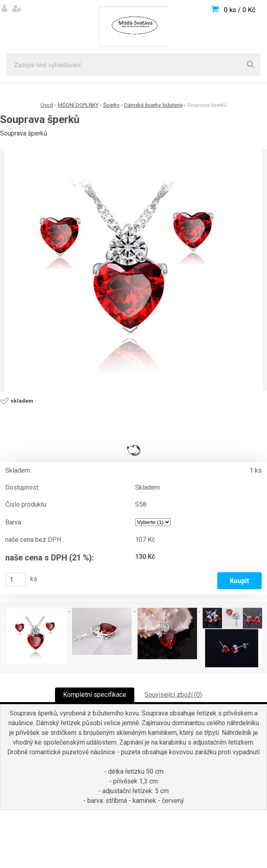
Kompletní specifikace (95, 695)
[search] (250, 65)
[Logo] (133, 27)
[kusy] (15, 579)
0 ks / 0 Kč (240, 10)
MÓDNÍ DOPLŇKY (78, 105)
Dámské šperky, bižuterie (153, 105)
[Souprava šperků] (133, 270)
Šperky (111, 105)
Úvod (47, 105)
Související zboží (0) (173, 695)
